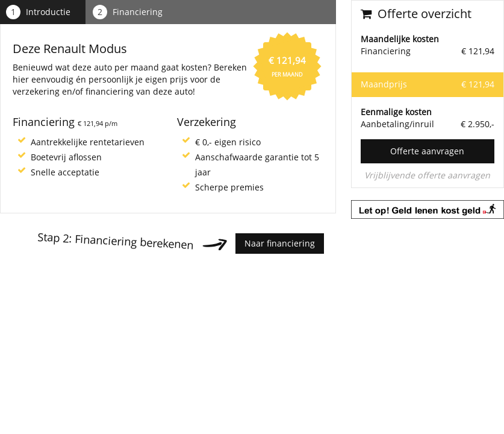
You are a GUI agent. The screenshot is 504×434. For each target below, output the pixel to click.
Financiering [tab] (128, 12)
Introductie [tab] (38, 12)
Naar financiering (280, 243)
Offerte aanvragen (427, 151)
